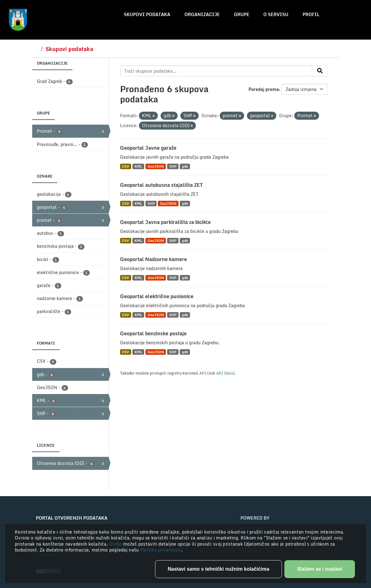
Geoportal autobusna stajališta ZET (161, 185)
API (203, 373)
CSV (125, 166)
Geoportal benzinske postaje (153, 333)
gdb (185, 166)
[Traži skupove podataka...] (216, 71)
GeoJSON (156, 166)
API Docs (225, 373)
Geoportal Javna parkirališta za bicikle (165, 222)
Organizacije (202, 14)
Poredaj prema (264, 89)
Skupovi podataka (147, 14)
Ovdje (116, 544)
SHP (173, 166)
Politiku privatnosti (161, 550)
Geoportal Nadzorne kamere (153, 259)
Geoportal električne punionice (157, 296)
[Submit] (320, 71)
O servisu (276, 14)
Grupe (242, 14)
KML (138, 166)
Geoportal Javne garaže (148, 148)
